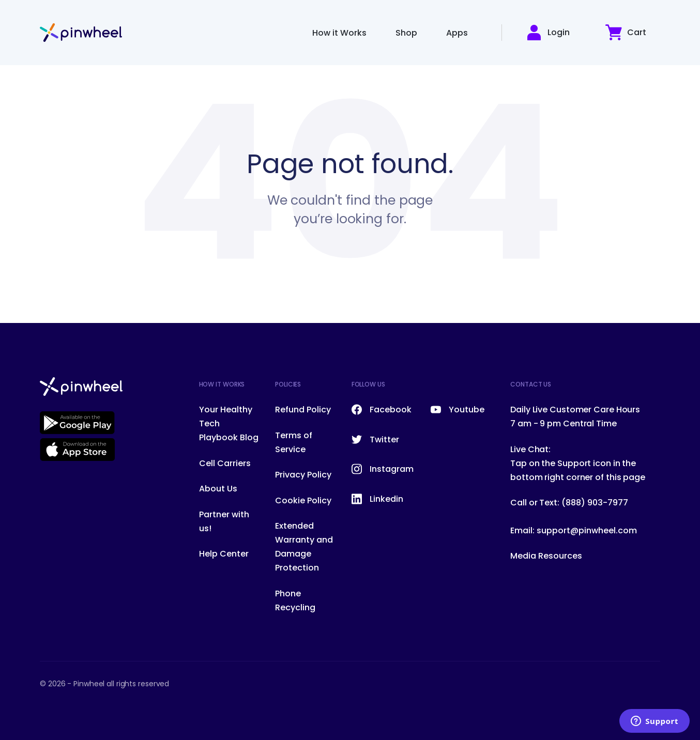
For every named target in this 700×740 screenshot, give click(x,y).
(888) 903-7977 (595, 503)
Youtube (458, 410)
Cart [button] (626, 32)
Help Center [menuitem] (224, 554)
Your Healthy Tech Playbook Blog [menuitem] (229, 423)
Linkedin (377, 499)
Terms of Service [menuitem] (294, 442)
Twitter (375, 440)
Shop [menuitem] (406, 33)
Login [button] (548, 33)
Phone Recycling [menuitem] (295, 600)
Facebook (382, 410)
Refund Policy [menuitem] (303, 410)
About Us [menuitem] (218, 489)
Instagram (383, 469)
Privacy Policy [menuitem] (303, 475)
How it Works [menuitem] (339, 33)
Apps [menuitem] (457, 33)
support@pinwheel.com (587, 530)
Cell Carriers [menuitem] (225, 463)
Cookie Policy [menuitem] (303, 500)
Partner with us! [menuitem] (224, 521)
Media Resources (546, 556)
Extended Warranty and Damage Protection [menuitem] (304, 547)
